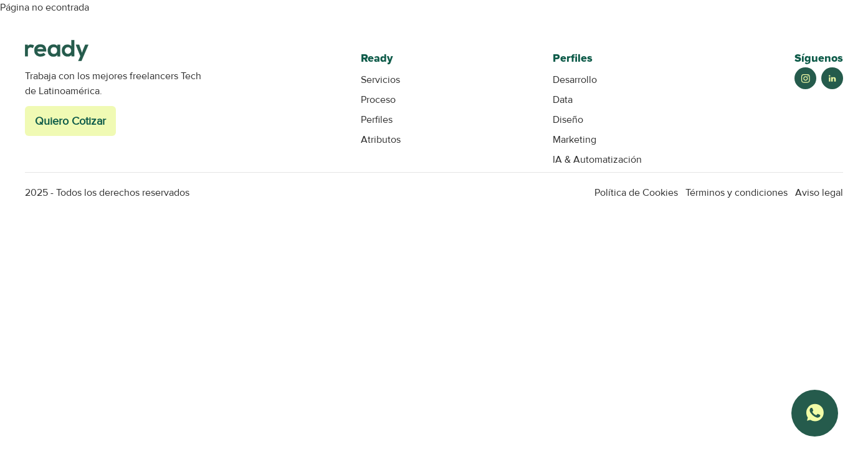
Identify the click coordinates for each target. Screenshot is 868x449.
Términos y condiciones (737, 193)
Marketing (575, 140)
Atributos (381, 140)
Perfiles (377, 120)
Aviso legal (819, 193)
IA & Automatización (597, 160)
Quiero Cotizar (70, 121)
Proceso (378, 100)
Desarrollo (575, 80)
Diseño (568, 120)
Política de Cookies (636, 193)
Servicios (380, 80)
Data (563, 100)
